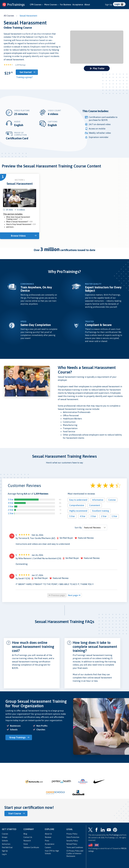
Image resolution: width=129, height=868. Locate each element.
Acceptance (78, 5)
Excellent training (101, 511)
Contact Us (28, 837)
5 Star (11, 499)
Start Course (15, 813)
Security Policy (72, 841)
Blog (25, 834)
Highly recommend (78, 511)
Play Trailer (97, 68)
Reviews (48, 837)
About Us (48, 834)
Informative (98, 500)
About (87, 5)
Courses (5, 834)
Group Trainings (17, 737)
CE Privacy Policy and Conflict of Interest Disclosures (75, 853)
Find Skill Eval (7, 847)
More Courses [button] (52, 5)
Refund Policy (72, 844)
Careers (48, 847)
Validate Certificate (31, 847)
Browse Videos (18, 236)
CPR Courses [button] (36, 5)
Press (47, 841)
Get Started (26, 72)
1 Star (11, 513)
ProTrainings (114, 835)
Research (27, 841)
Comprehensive (77, 505)
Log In (4, 854)
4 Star (11, 503)
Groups (5, 837)
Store (26, 844)
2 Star (11, 510)
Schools (5, 841)
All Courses (9, 16)
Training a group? (24, 77)
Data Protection (73, 837)
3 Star (11, 506)
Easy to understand (78, 500)
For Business (66, 5)
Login (119, 4)
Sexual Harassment (28, 16)
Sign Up (109, 5)
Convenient (95, 505)
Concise (112, 500)
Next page (74, 595)
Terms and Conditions (75, 847)
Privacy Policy (72, 834)
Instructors (6, 844)
